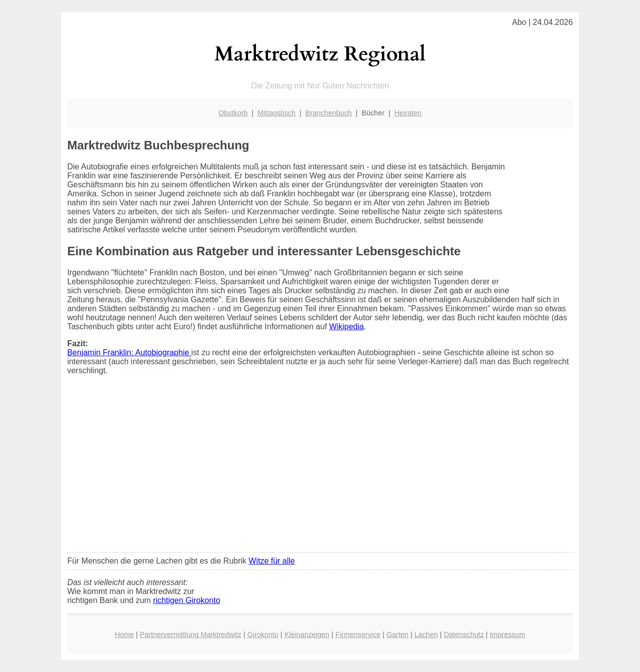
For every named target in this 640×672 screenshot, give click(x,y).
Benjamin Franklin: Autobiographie (129, 352)
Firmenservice (358, 635)
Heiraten (408, 113)
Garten (397, 635)
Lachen (426, 635)
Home (124, 635)
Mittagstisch (276, 113)
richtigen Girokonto (186, 600)
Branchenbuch (329, 113)
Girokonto (262, 635)
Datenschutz (464, 635)
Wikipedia (346, 327)
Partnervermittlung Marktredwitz (191, 635)
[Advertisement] (320, 470)
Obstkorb (233, 113)
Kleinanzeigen (307, 635)
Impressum (507, 635)
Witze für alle (271, 561)
